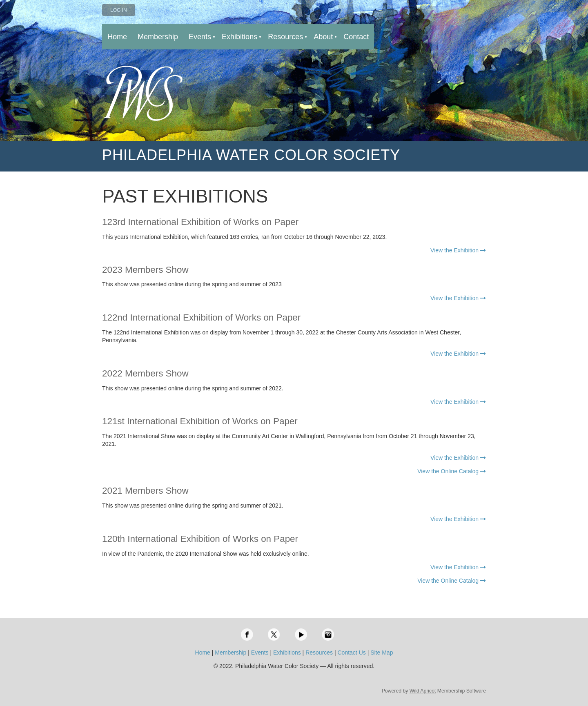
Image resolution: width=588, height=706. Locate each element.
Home (203, 653)
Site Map (382, 653)
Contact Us (352, 653)
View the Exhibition (458, 250)
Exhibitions (287, 653)
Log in (119, 10)
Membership (231, 653)
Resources (319, 653)
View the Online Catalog (452, 471)
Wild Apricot (423, 691)
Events (260, 653)
